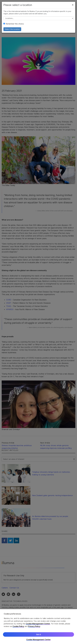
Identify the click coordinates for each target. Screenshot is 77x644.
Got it (39, 636)
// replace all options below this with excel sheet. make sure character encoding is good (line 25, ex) (38, 18)
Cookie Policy (18, 628)
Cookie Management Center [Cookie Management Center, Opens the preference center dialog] (38, 641)
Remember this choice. (14, 24)
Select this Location (12, 29)
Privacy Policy (34, 628)
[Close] (73, 5)
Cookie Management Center (38, 625)
